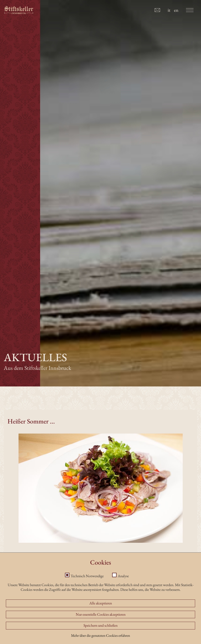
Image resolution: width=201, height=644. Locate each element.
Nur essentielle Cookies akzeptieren (101, 620)
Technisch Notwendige (87, 582)
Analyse (123, 582)
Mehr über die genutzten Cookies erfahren (100, 641)
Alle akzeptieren (101, 608)
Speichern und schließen (100, 631)
